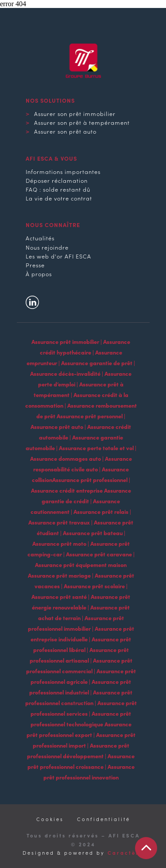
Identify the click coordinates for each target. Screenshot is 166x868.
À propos (39, 274)
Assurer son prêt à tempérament (82, 122)
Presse (35, 265)
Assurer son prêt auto (65, 131)
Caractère (125, 853)
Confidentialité (104, 819)
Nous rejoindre (47, 247)
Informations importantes (63, 171)
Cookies (50, 819)
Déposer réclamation (57, 180)
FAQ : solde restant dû (58, 189)
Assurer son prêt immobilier (75, 113)
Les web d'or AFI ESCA (58, 256)
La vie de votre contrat (59, 198)
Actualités (40, 238)
